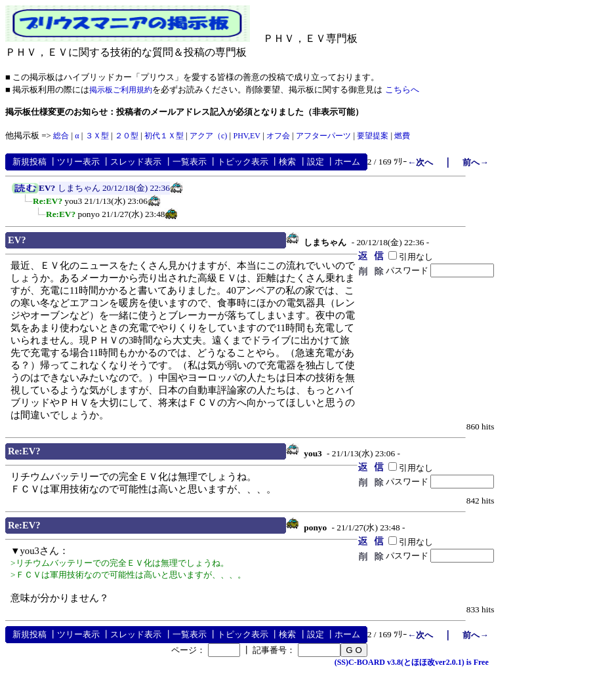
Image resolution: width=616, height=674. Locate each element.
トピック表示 (243, 162)
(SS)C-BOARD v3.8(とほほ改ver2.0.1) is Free (412, 662)
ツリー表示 (78, 162)
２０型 (127, 136)
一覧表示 (190, 162)
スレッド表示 (136, 162)
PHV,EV (246, 136)
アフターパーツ (323, 136)
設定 (316, 162)
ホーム (347, 162)
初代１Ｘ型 (164, 136)
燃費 (402, 136)
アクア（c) (208, 136)
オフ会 (278, 136)
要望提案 (373, 136)
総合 (61, 136)
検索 (287, 162)
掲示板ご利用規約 (121, 90)
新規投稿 (30, 162)
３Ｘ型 (97, 136)
